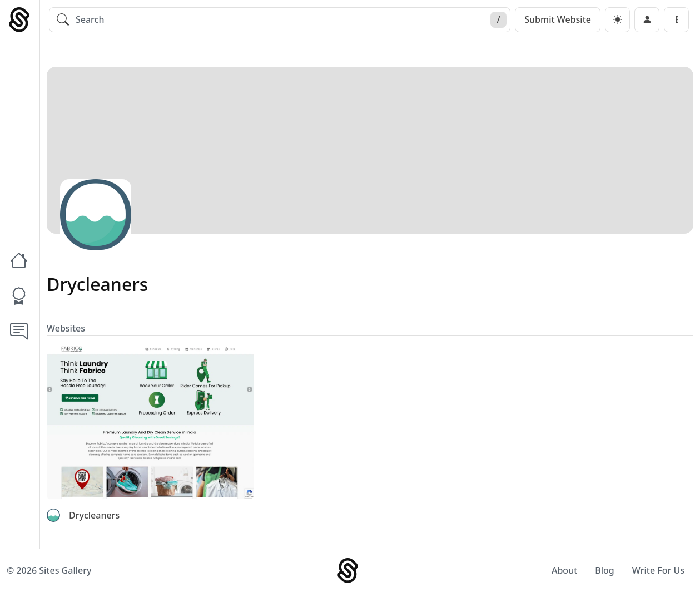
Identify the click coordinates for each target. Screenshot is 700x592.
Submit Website (558, 19)
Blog (604, 570)
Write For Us (658, 570)
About (564, 570)
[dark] (617, 20)
